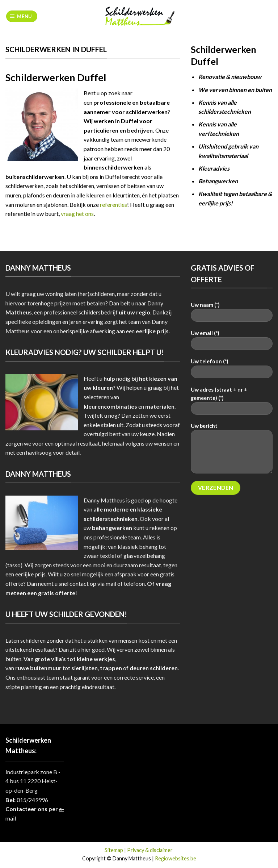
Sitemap (114, 850)
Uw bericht (232, 451)
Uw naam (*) (232, 314)
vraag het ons (77, 214)
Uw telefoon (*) (232, 371)
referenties (113, 205)
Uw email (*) (232, 343)
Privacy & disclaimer (150, 850)
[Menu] (22, 16)
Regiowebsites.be (176, 858)
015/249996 (32, 800)
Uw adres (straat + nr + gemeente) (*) (232, 403)
